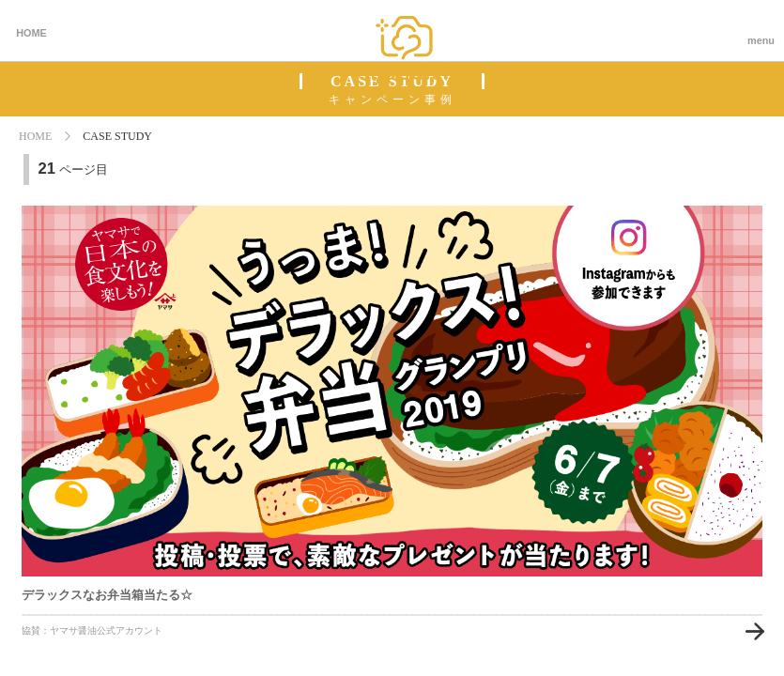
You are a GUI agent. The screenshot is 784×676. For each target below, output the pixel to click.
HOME (31, 33)
